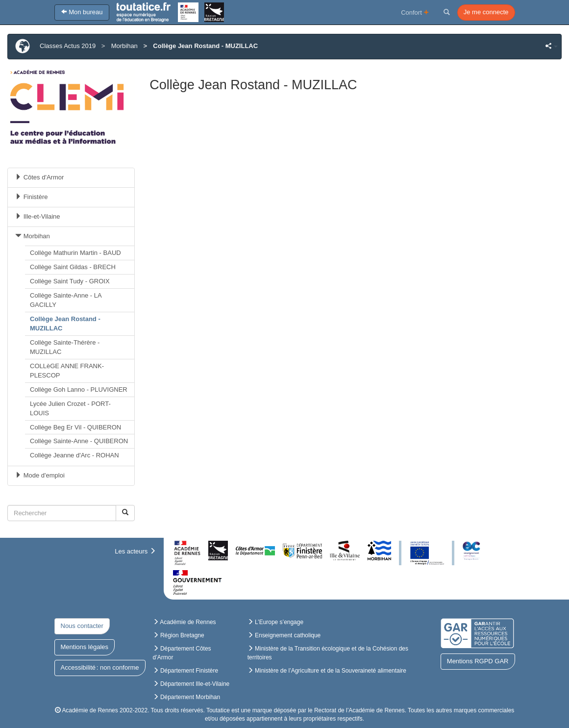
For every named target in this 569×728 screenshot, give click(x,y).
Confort (415, 12)
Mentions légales (85, 647)
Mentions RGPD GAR (478, 661)
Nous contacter (82, 626)
